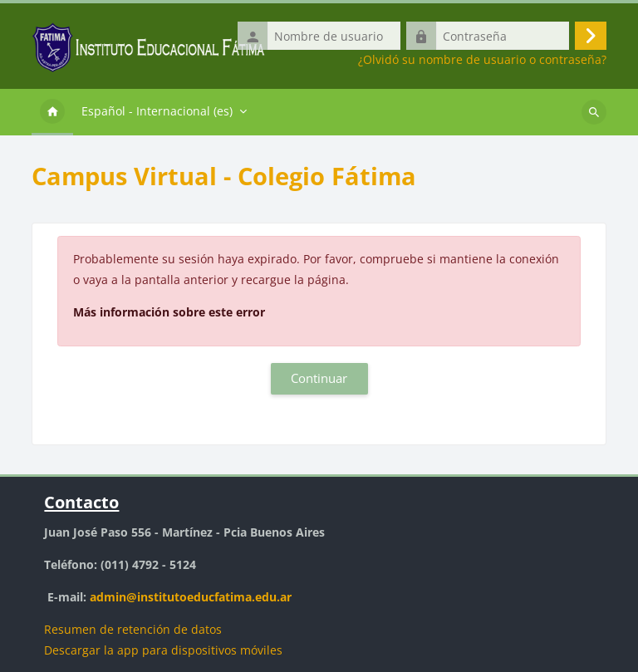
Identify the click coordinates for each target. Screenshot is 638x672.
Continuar (319, 378)
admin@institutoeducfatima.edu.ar (191, 597)
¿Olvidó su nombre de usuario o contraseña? (482, 60)
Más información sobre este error (169, 312)
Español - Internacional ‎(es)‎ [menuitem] (157, 111)
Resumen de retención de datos (133, 629)
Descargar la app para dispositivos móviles (163, 650)
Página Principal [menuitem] (52, 112)
